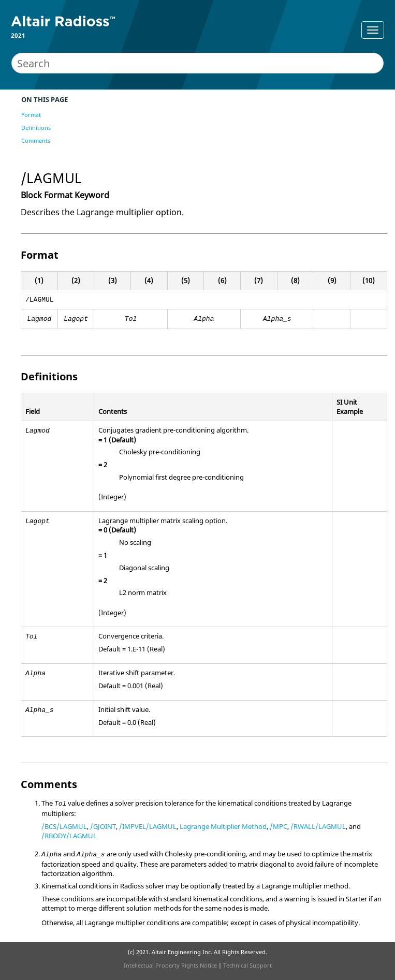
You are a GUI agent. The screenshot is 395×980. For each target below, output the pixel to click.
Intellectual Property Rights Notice (170, 965)
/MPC (279, 826)
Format (31, 115)
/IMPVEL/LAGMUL (148, 826)
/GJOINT (103, 826)
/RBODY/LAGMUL (69, 836)
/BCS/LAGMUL (64, 826)
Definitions (36, 128)
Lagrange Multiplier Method (223, 826)
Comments (36, 140)
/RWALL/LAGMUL (318, 826)
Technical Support (247, 965)
